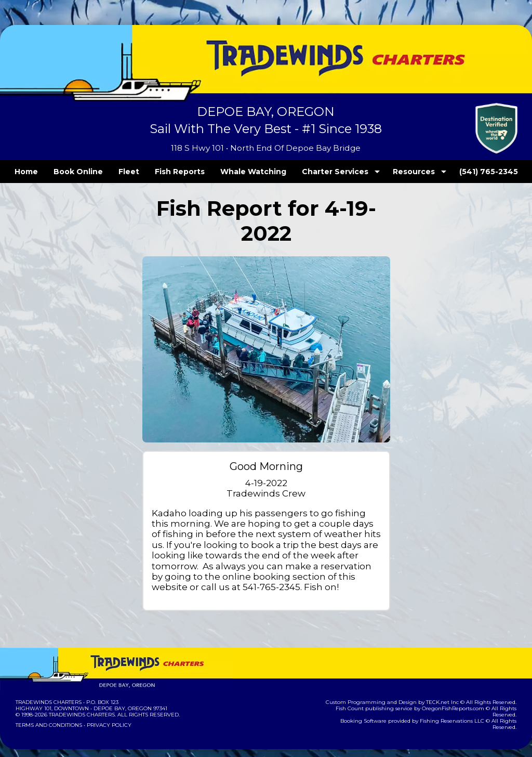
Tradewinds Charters (48, 691)
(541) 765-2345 (467, 172)
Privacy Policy (106, 714)
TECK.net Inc (448, 691)
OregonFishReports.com (435, 697)
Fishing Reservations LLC (434, 704)
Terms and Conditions (48, 714)
